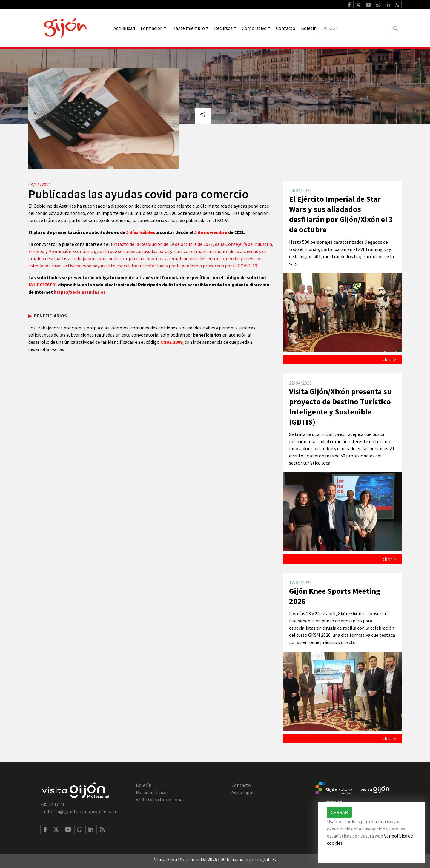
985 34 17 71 (52, 804)
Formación (152, 28)
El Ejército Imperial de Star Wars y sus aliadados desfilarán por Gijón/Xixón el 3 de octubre (341, 214)
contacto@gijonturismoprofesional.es (80, 811)
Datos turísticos (152, 792)
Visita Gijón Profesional (160, 799)
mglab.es (267, 859)
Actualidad (124, 28)
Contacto (286, 28)
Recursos (223, 28)
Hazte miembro (189, 28)
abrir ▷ (389, 359)
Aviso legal (242, 792)
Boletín (309, 28)
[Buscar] (353, 28)
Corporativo (254, 28)
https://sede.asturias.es (80, 292)
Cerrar (339, 812)
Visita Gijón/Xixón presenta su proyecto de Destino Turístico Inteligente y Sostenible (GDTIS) (340, 407)
